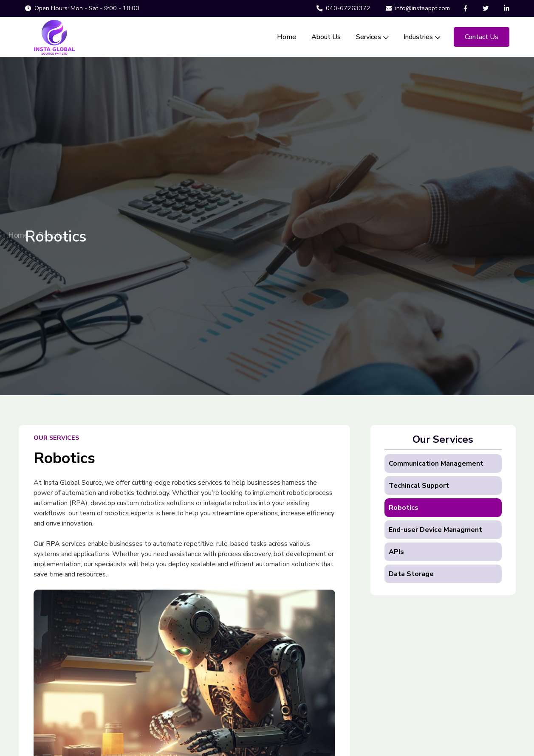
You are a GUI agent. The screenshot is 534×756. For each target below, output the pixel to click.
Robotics (404, 508)
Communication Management (436, 464)
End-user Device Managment (435, 530)
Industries (422, 37)
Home (287, 37)
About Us (326, 37)
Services (372, 37)
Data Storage (411, 574)
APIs (396, 552)
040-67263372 (343, 8)
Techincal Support (419, 486)
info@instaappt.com (418, 8)
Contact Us (482, 37)
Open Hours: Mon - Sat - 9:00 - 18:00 (82, 8)
